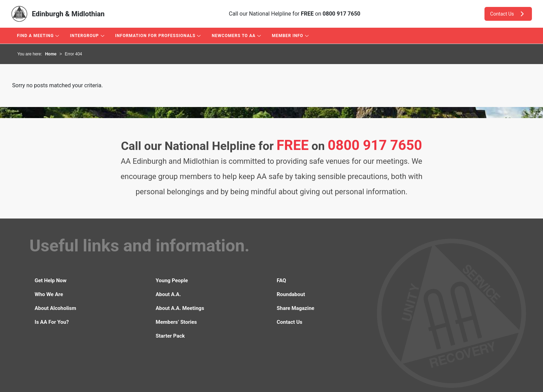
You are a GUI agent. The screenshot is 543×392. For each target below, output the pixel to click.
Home (51, 54)
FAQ (281, 280)
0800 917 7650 (342, 14)
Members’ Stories (176, 322)
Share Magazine (296, 308)
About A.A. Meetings (180, 308)
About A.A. (168, 294)
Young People (172, 280)
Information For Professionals (155, 36)
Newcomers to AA (234, 36)
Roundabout (291, 294)
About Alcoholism (55, 308)
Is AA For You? (52, 322)
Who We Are (49, 294)
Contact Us (508, 14)
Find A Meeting (35, 36)
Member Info (288, 36)
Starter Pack (170, 336)
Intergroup (84, 36)
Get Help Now (51, 280)
